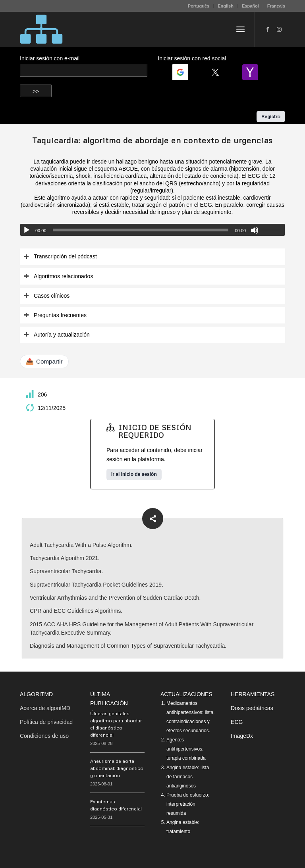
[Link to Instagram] (279, 29)
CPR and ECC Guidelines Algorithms (75, 611)
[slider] (141, 230)
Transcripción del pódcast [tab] (60, 257)
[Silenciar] (255, 230)
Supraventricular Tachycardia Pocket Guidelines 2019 (96, 585)
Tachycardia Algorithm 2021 (64, 558)
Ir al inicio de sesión (134, 474)
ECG (237, 722)
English (226, 6)
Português (199, 6)
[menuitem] (199, 6)
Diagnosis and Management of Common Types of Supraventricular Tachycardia (127, 646)
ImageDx (242, 736)
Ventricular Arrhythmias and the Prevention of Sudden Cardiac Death (114, 598)
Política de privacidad (46, 722)
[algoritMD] (41, 29)
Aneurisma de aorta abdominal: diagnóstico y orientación (117, 768)
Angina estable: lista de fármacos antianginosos (188, 777)
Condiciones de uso (44, 736)
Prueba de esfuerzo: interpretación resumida (188, 804)
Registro (271, 116)
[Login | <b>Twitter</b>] (218, 72)
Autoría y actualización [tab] (57, 335)
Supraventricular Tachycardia (66, 571)
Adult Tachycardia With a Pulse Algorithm (80, 545)
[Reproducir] (27, 230)
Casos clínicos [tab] (47, 296)
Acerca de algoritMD (45, 708)
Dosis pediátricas (252, 708)
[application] (152, 230)
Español (250, 6)
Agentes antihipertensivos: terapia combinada (186, 749)
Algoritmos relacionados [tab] (58, 276)
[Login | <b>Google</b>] (183, 72)
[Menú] (240, 29)
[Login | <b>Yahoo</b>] (253, 72)
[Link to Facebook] (267, 29)
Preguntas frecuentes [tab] (55, 315)
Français (276, 6)
